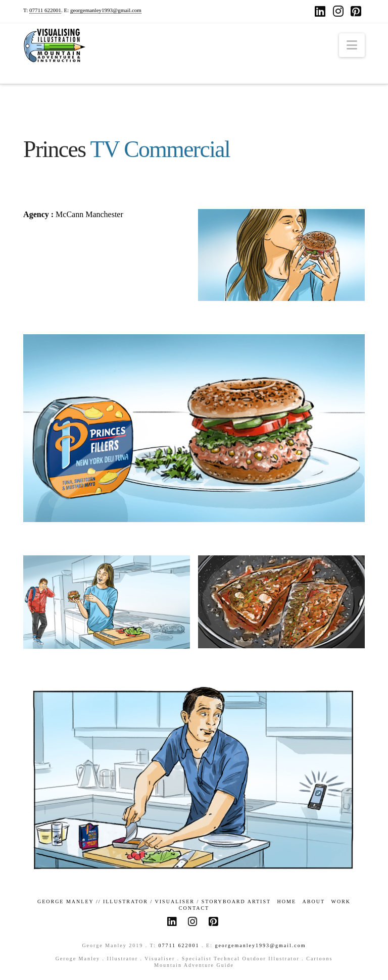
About (314, 901)
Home (287, 901)
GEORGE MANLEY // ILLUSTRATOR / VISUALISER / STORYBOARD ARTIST (154, 901)
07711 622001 (45, 10)
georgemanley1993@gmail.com (106, 10)
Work (341, 901)
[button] (352, 45)
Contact (194, 908)
